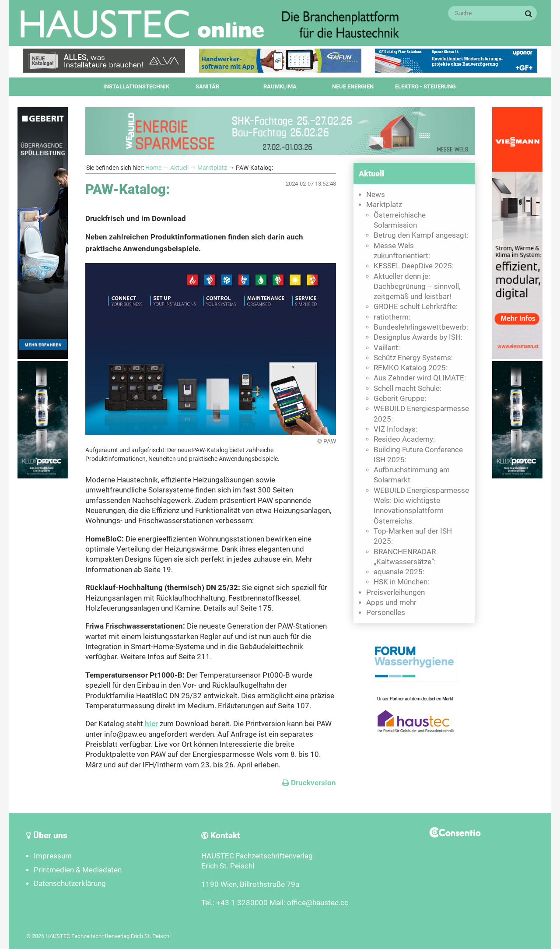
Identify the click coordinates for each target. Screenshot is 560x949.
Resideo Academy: (404, 439)
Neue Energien (353, 86)
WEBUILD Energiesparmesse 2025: (421, 414)
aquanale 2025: (399, 572)
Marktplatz (212, 168)
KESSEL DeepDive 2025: (414, 266)
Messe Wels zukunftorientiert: (402, 251)
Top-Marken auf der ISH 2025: (413, 536)
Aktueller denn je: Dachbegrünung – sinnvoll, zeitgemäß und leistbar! (417, 287)
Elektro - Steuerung (425, 86)
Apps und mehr (391, 603)
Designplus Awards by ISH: (418, 337)
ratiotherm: (392, 317)
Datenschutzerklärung (70, 884)
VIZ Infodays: (395, 429)
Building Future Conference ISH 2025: (418, 455)
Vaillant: (387, 348)
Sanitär (207, 86)
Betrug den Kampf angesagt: (421, 235)
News (376, 195)
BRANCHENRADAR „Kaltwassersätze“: (405, 557)
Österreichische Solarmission (400, 220)
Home (153, 168)
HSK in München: (401, 582)
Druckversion (309, 783)
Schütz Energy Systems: (413, 358)
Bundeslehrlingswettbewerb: (421, 327)
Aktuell (179, 168)
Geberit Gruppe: (400, 399)
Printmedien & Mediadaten (78, 870)
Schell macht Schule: (408, 388)
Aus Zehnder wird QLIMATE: (420, 378)
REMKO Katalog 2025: (411, 368)
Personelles (386, 613)
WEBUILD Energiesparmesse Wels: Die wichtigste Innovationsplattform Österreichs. (421, 506)
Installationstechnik (136, 86)
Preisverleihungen (395, 592)
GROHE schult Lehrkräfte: (416, 307)
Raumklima (280, 86)
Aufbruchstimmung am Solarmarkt (412, 475)
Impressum (53, 856)
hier (151, 724)
